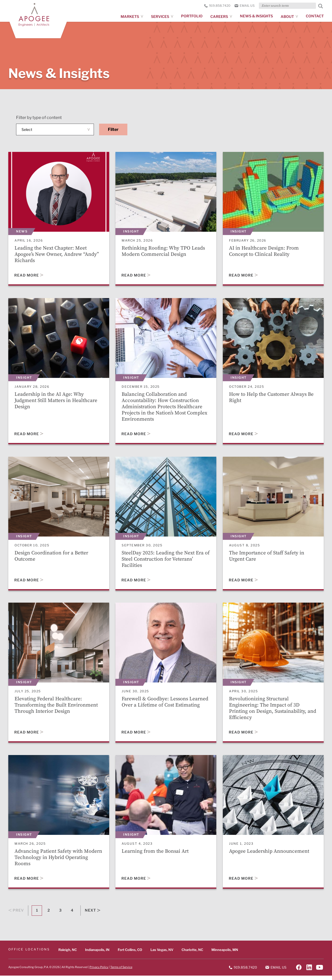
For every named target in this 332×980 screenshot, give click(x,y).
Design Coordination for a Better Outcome (52, 558)
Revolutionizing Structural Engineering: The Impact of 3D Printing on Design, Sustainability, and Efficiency (269, 711)
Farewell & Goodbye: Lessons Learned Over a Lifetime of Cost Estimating (166, 705)
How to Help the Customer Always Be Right (273, 399)
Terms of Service (121, 972)
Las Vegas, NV (162, 954)
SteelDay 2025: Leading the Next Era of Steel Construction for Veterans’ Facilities (163, 561)
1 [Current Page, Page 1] (37, 915)
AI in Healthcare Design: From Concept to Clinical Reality (264, 251)
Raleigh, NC (68, 954)
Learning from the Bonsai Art (156, 855)
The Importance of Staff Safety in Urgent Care (267, 558)
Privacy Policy (99, 972)
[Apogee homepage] (41, 19)
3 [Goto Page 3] (60, 915)
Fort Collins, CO (130, 954)
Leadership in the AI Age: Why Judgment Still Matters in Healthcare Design (57, 402)
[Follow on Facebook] (299, 972)
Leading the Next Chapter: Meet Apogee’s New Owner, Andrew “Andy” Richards (57, 254)
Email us (245, 6)
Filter (113, 129)
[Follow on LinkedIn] (309, 972)
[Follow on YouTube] (320, 972)
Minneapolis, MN (225, 954)
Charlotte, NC (192, 954)
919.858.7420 (217, 6)
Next (93, 915)
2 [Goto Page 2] (49, 915)
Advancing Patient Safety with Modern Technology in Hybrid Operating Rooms (49, 861)
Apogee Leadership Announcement (270, 855)
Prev (16, 915)
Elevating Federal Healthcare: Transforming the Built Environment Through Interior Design (57, 708)
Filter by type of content (39, 117)
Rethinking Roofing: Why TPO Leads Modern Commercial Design (164, 251)
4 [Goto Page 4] (72, 915)
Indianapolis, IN (97, 954)
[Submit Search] (321, 6)
